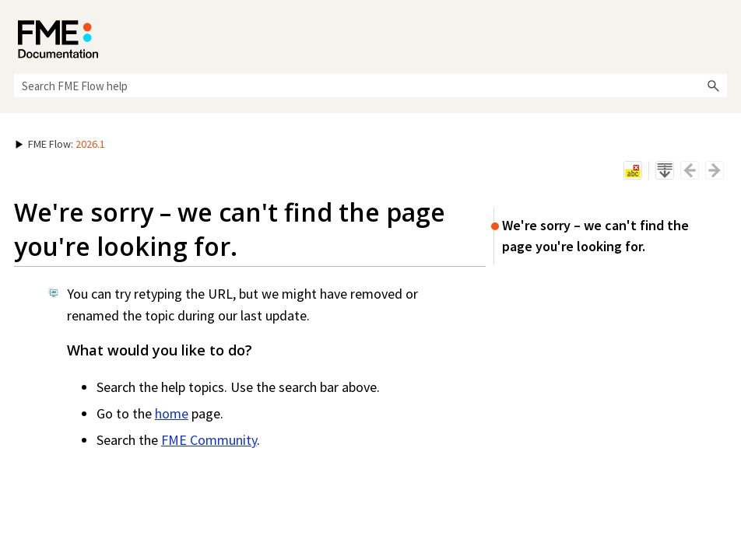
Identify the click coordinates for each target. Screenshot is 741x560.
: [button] (60, 144)
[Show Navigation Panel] (718, 35)
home (172, 413)
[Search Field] (370, 86)
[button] (713, 86)
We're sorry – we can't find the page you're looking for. (595, 236)
